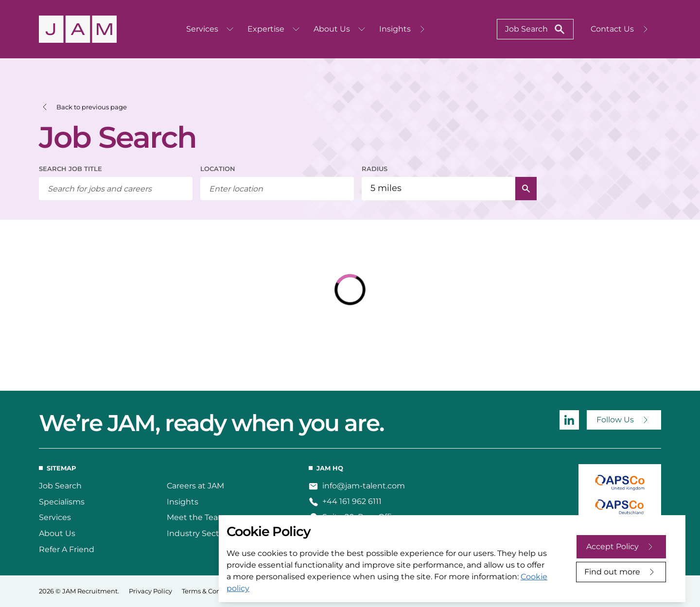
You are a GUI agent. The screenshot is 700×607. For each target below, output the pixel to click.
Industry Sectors (199, 533)
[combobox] (277, 189)
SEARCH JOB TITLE (70, 169)
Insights (183, 502)
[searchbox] (116, 189)
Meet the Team (196, 517)
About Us (57, 533)
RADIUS (375, 169)
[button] (83, 107)
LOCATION (218, 169)
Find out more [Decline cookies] (612, 572)
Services (55, 517)
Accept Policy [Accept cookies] (612, 546)
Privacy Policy (150, 591)
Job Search (60, 486)
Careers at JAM (195, 486)
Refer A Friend (67, 549)
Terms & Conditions (212, 591)
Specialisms (62, 502)
